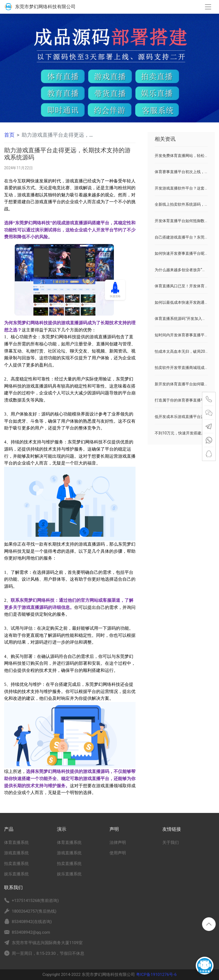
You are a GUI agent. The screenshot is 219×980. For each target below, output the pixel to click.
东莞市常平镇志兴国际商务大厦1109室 (47, 943)
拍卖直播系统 (16, 864)
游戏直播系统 (16, 853)
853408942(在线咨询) (32, 922)
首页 (9, 135)
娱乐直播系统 (16, 874)
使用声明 (118, 853)
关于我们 (171, 843)
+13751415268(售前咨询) (35, 901)
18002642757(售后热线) (34, 911)
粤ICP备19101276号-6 (156, 975)
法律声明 (118, 843)
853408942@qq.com (31, 932)
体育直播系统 (16, 843)
